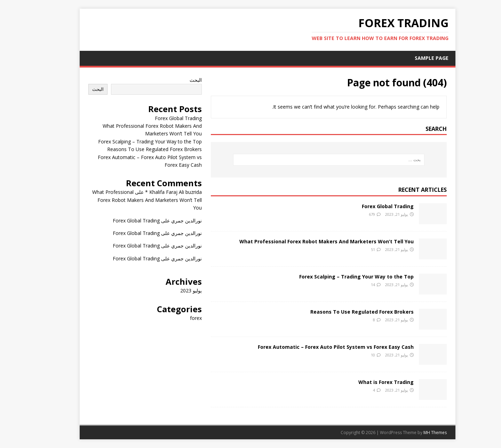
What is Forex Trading (369, 382)
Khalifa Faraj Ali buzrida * (156, 192)
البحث (179, 80)
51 (356, 249)
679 (355, 214)
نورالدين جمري (169, 221)
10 (356, 355)
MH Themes (418, 433)
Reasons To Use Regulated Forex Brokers (345, 312)
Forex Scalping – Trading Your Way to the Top (339, 277)
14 (356, 285)
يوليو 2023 (174, 290)
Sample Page (415, 58)
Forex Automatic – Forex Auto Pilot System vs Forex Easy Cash (319, 347)
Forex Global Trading (371, 206)
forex (179, 318)
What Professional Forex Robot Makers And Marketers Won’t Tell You (309, 241)
